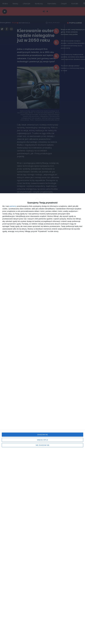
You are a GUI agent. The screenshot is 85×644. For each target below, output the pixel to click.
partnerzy (13, 206)
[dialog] (42, 419)
